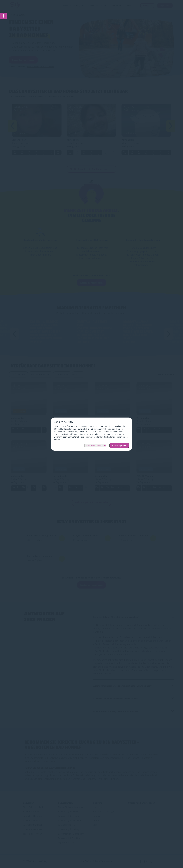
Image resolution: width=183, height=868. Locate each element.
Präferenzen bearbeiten (96, 445)
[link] (3, 16)
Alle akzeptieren (119, 445)
